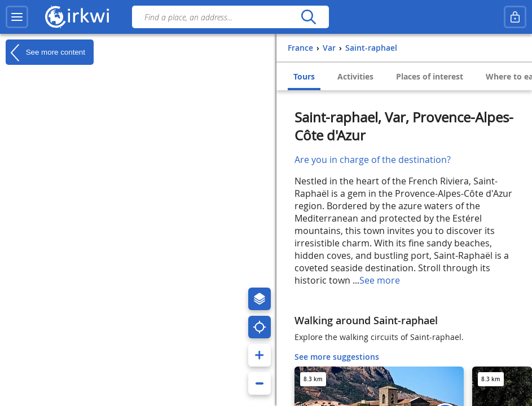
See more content (45, 52)
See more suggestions (337, 357)
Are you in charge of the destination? (373, 160)
